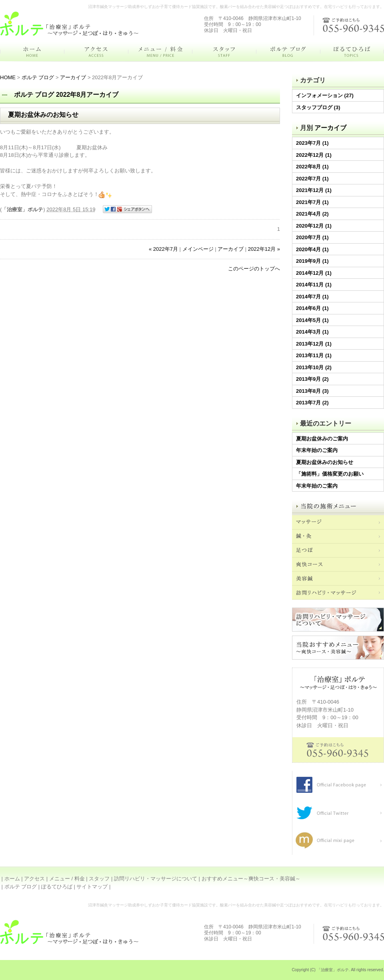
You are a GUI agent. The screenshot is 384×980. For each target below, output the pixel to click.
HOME (8, 77)
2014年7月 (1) (312, 297)
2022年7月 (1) (312, 179)
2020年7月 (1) (312, 237)
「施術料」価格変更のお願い (330, 474)
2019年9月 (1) (312, 261)
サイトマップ (92, 887)
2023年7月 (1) (312, 143)
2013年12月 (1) (314, 344)
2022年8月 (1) (312, 167)
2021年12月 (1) (314, 190)
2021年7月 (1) (312, 202)
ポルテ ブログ (38, 77)
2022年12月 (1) (314, 155)
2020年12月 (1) (314, 226)
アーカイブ (330, 128)
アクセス (34, 879)
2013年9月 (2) (312, 379)
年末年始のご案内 (317, 450)
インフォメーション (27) (325, 95)
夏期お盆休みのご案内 (322, 439)
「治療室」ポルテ (22, 209)
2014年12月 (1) (314, 273)
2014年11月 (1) (314, 285)
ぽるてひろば (57, 887)
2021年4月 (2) (312, 214)
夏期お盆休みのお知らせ (325, 462)
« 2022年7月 (163, 249)
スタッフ (99, 879)
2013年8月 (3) (312, 391)
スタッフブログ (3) (318, 107)
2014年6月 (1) (312, 308)
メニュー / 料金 (67, 879)
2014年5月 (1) (312, 320)
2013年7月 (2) (312, 403)
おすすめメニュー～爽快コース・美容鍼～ (251, 879)
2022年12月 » (264, 249)
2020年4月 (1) (312, 249)
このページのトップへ (254, 269)
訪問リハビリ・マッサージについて (156, 879)
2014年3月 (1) (312, 332)
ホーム (12, 879)
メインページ (198, 249)
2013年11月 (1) (314, 355)
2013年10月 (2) (314, 367)
